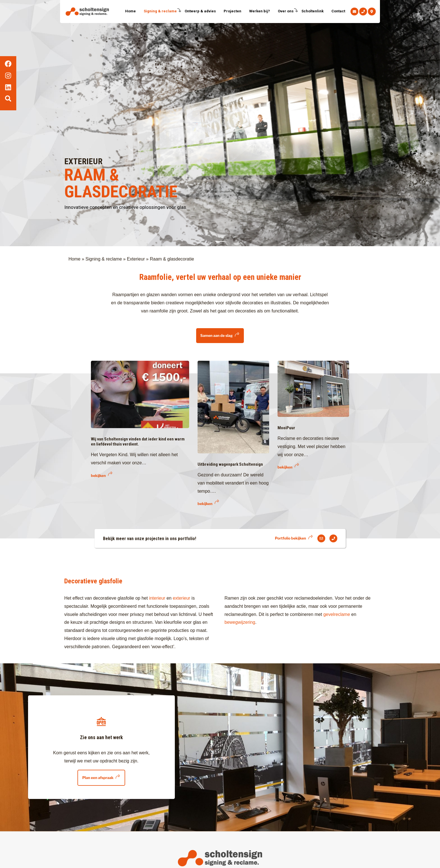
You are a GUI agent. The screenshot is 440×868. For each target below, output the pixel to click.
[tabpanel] (220, 123)
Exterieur (136, 259)
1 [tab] (220, 241)
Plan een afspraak (98, 778)
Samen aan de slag (216, 335)
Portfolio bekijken (291, 538)
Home (75, 259)
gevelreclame (337, 614)
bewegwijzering (240, 622)
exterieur (182, 598)
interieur (158, 598)
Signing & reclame (104, 259)
